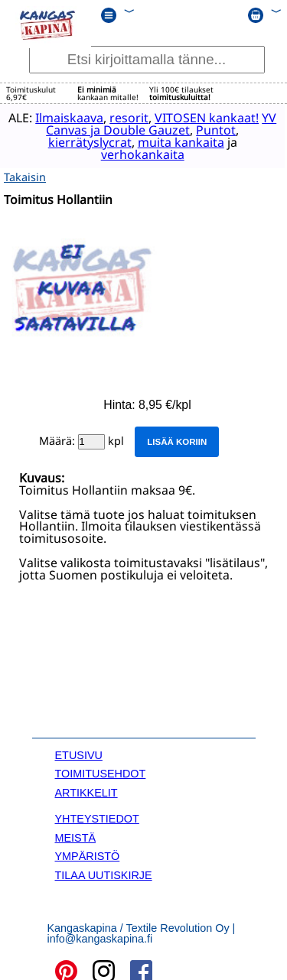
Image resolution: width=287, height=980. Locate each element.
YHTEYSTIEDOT (97, 817)
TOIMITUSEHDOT (101, 772)
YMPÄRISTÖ (88, 855)
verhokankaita (138, 154)
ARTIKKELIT (86, 791)
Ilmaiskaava (74, 118)
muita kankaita (176, 142)
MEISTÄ (76, 836)
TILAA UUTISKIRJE (104, 873)
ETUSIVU (79, 754)
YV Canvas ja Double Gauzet (114, 130)
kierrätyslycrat (85, 142)
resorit (134, 118)
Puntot (220, 130)
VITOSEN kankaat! (211, 118)
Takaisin (25, 175)
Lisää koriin (177, 440)
